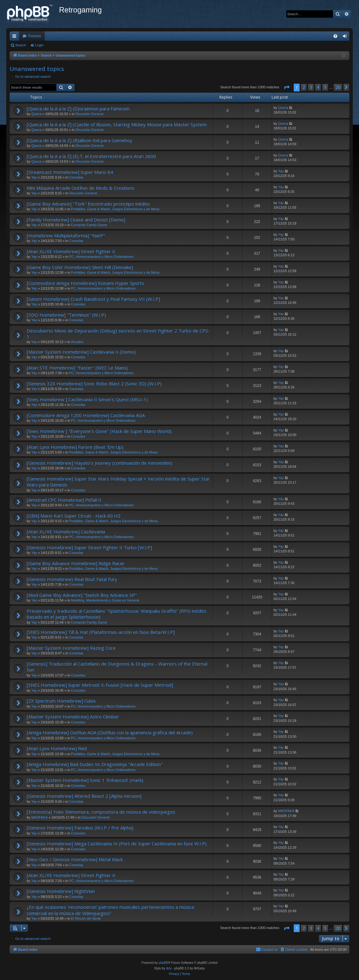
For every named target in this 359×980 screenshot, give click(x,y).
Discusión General (90, 114)
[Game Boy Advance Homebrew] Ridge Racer (76, 563)
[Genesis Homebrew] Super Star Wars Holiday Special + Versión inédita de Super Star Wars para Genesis (118, 482)
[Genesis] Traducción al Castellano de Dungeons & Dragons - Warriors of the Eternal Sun (117, 667)
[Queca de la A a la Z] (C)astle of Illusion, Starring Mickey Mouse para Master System (117, 124)
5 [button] (325, 87)
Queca (36, 114)
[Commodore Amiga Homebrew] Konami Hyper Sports (85, 283)
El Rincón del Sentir (86, 918)
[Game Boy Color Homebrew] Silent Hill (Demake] (80, 267)
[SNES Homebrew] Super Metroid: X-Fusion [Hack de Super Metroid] (100, 685)
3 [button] (311, 87)
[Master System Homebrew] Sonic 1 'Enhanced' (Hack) (85, 780)
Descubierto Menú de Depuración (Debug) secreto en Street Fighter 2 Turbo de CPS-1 (118, 334)
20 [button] (338, 87)
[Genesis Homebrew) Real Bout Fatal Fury (72, 579)
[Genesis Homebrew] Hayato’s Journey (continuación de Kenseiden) (99, 463)
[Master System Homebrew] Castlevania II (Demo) (81, 352)
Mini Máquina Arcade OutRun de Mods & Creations (81, 188)
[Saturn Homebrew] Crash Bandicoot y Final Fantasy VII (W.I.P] (93, 299)
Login (39, 45)
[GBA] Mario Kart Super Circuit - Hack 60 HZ (74, 516)
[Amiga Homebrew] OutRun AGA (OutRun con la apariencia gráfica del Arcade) (110, 732)
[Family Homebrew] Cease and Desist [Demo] (76, 220)
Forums (35, 36)
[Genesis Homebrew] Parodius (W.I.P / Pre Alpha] (80, 828)
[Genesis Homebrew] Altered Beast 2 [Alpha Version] (84, 796)
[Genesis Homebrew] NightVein (61, 891)
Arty (169, 968)
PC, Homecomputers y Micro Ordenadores (101, 257)
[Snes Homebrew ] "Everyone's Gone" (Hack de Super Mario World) (99, 431)
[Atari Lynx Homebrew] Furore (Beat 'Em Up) (75, 447)
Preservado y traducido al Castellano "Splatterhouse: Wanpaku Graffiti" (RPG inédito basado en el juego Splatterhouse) (117, 614)
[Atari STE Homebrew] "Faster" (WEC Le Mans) (77, 368)
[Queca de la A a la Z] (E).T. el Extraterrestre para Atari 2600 (91, 156)
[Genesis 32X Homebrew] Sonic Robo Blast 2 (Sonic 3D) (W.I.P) (94, 383)
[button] (287, 87)
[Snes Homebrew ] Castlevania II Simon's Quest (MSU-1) (87, 399)
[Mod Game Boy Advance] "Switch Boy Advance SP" (82, 595)
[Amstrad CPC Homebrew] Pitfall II (64, 500)
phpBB (163, 963)
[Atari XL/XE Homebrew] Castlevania (66, 532)
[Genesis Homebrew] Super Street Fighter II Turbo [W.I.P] (89, 547)
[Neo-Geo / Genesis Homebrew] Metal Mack (75, 859)
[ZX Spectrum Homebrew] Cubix (61, 701)
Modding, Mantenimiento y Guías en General (105, 600)
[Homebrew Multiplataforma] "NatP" (66, 235)
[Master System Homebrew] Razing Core (71, 648)
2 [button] (304, 87)
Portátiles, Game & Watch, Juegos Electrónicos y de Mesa (115, 209)
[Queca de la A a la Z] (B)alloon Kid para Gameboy (80, 140)
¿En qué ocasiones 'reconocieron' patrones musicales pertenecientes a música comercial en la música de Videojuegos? (110, 910)
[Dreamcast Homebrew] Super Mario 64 (70, 172)
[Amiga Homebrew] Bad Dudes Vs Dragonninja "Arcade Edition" (95, 764)
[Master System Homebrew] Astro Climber (73, 717)
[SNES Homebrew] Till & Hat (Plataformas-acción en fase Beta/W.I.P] (101, 632)
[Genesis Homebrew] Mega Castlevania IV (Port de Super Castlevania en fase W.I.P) (117, 843)
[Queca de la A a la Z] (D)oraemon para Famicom (78, 109)
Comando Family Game (89, 225)
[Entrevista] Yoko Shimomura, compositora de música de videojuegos (101, 812)
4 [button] (318, 87)
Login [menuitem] (346, 37)
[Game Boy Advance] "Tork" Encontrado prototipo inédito (88, 204)
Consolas (76, 177)
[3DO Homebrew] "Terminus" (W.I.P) (66, 315)
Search (21, 45)
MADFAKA (40, 817)
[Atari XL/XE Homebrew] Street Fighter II (71, 251)
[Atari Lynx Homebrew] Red (57, 748)
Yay (34, 177)
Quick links (16, 37)
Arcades (77, 342)
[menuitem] (335, 36)
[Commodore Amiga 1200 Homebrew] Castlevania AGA (86, 415)
